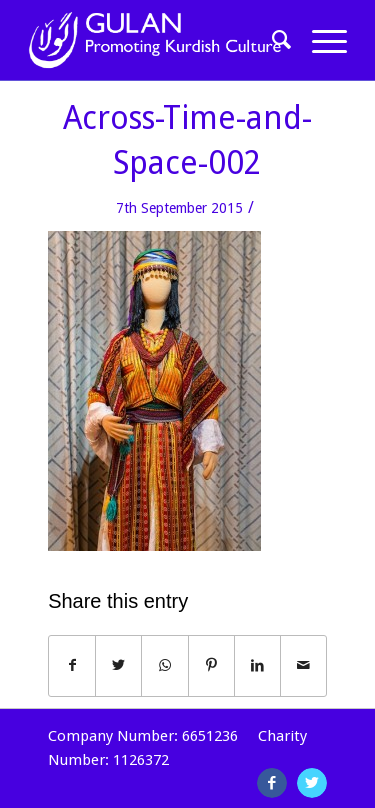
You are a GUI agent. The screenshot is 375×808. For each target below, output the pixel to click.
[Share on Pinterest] (211, 665)
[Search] (272, 40)
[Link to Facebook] (272, 783)
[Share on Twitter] (118, 665)
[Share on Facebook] (72, 665)
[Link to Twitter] (312, 783)
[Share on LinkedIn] (257, 665)
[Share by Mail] (303, 665)
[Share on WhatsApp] (164, 665)
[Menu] (319, 40)
